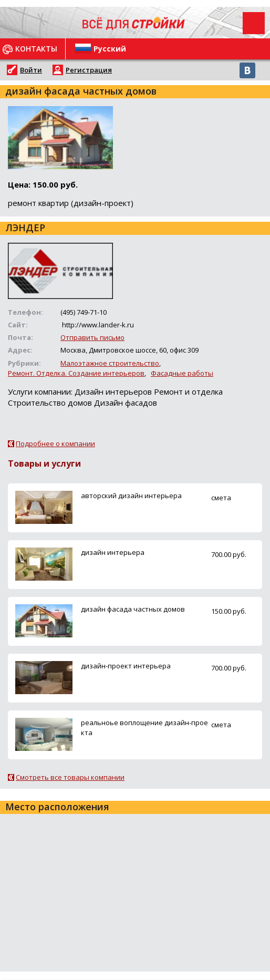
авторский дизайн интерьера (131, 496)
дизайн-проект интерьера (126, 666)
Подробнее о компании (55, 443)
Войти (31, 70)
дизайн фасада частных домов (133, 609)
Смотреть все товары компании (70, 777)
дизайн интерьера (113, 552)
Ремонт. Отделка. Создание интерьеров (76, 373)
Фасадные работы (182, 373)
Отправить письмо (92, 337)
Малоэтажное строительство (110, 363)
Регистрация (89, 70)
